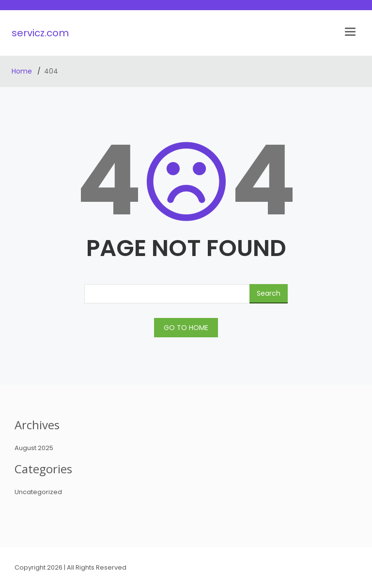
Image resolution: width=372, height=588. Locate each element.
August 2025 (34, 448)
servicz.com (40, 33)
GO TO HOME (186, 328)
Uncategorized (38, 492)
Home (23, 71)
